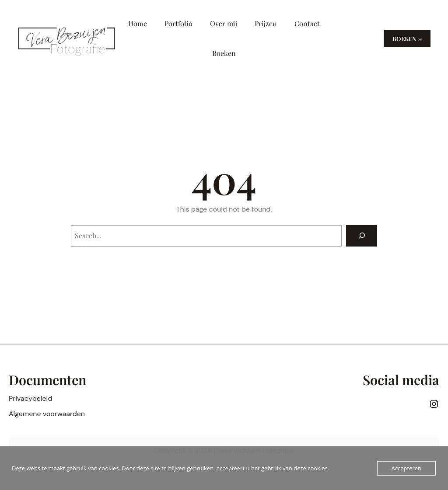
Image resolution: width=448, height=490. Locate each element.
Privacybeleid (30, 398)
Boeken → (407, 38)
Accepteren (406, 468)
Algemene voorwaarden (47, 414)
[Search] (362, 236)
